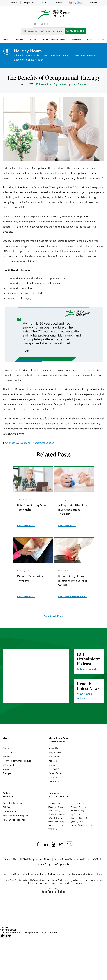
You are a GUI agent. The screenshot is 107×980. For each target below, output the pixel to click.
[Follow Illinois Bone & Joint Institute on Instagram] (61, 845)
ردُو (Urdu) (75, 815)
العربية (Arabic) (55, 805)
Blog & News (55, 754)
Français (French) (78, 808)
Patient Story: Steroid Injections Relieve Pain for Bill (73, 582)
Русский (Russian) (56, 823)
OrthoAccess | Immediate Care (43, 31)
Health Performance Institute (17, 762)
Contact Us (54, 783)
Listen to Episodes (88, 670)
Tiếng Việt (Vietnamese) (81, 826)
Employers (29, 3)
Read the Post (26, 527)
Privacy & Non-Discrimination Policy (72, 860)
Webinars (53, 779)
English (94, 3)
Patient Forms (10, 813)
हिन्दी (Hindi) (53, 830)
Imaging (7, 770)
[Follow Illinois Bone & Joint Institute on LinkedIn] (46, 845)
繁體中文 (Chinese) (57, 815)
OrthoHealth (9, 766)
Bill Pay (45, 3)
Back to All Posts (53, 617)
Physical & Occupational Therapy (70, 86)
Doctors (7, 749)
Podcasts (53, 762)
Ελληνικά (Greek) (56, 808)
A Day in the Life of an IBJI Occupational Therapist (73, 511)
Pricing (59, 3)
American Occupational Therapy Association (30, 444)
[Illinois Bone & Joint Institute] (53, 15)
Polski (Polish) (54, 812)
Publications (54, 758)
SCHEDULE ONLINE (75, 32)
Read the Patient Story (73, 598)
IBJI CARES (54, 770)
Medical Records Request (15, 817)
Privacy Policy (44, 865)
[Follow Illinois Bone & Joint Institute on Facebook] (38, 845)
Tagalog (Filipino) (56, 826)
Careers (13, 3)
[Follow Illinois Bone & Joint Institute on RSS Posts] (69, 845)
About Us (53, 749)
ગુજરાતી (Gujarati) (56, 819)
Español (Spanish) (78, 805)
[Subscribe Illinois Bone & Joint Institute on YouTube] (53, 845)
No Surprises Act (62, 865)
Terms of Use (11, 860)
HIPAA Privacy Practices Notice (36, 860)
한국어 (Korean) (78, 823)
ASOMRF (97, 860)
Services (7, 758)
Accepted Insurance (13, 804)
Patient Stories (56, 775)
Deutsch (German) (79, 819)
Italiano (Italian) (77, 812)
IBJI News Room (44, 86)
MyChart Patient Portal (14, 821)
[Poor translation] (8, 937)
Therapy (7, 775)
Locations (7, 754)
